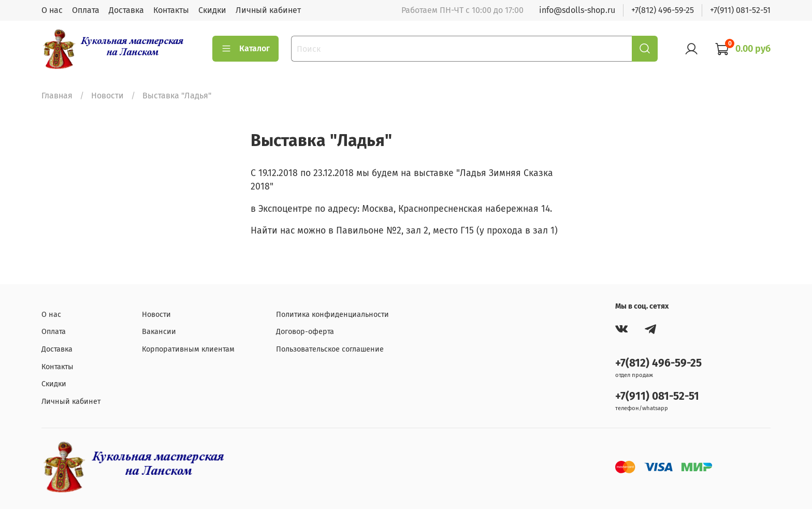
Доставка (126, 10)
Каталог (245, 49)
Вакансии (159, 332)
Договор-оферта (305, 332)
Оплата (86, 10)
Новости (107, 96)
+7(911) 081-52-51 (740, 10)
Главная (57, 96)
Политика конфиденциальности (332, 315)
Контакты (171, 10)
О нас (52, 10)
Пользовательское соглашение (330, 349)
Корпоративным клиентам (188, 349)
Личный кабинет (268, 10)
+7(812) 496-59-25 (663, 10)
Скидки (212, 10)
